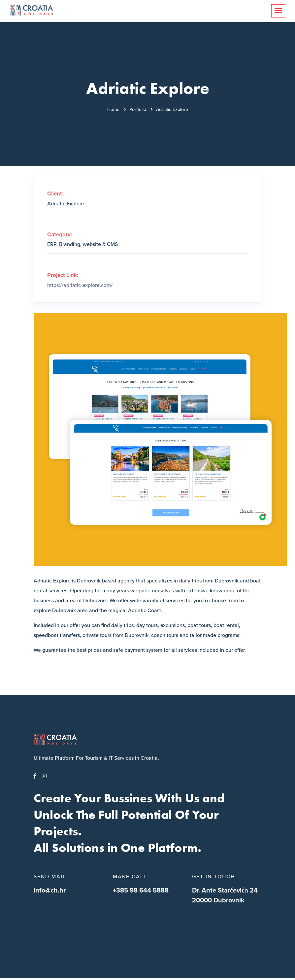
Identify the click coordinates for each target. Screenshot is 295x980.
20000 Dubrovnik (218, 900)
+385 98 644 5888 (141, 891)
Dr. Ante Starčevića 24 (225, 891)
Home (113, 109)
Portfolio (138, 109)
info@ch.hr (50, 891)
